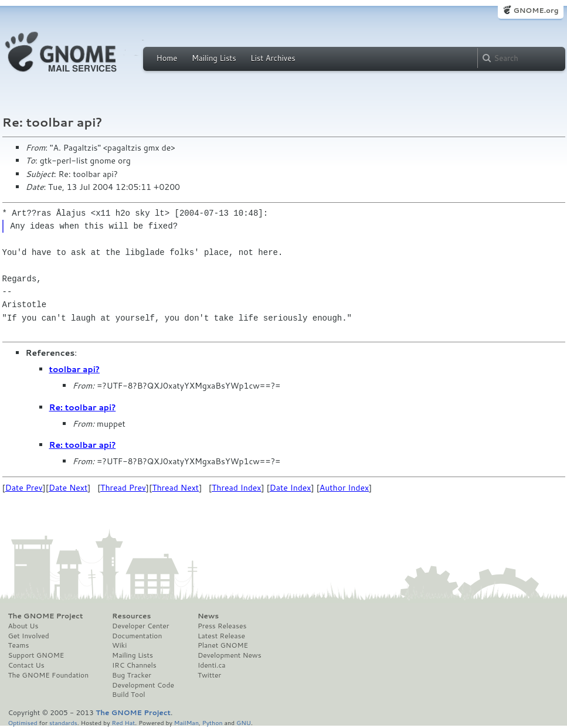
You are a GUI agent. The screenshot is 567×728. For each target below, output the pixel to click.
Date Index (291, 488)
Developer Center (140, 626)
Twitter (209, 675)
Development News (230, 655)
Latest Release (221, 636)
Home (167, 58)
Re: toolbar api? (83, 407)
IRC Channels (134, 665)
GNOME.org (536, 10)
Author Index (344, 488)
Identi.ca (212, 665)
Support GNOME (36, 655)
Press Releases (222, 626)
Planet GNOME (223, 645)
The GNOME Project (46, 616)
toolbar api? (74, 369)
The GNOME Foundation (49, 675)
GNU (244, 722)
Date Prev (24, 488)
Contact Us (26, 665)
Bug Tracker (132, 675)
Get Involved (29, 636)
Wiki (119, 645)
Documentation (137, 636)
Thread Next (175, 488)
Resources (131, 616)
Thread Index (237, 488)
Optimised (23, 722)
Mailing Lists (214, 58)
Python (213, 722)
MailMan (186, 722)
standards (63, 722)
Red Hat (123, 722)
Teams (19, 645)
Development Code (143, 685)
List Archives (273, 58)
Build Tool (128, 695)
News (208, 616)
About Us (23, 626)
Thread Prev (123, 488)
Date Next (68, 488)
